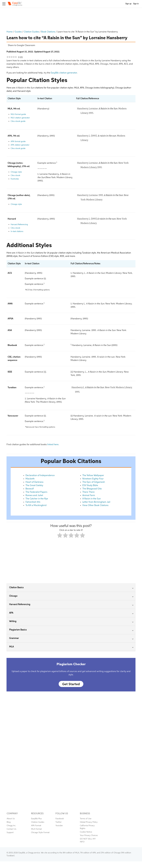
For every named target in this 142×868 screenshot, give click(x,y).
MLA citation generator (20, 118)
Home (10, 32)
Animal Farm (89, 495)
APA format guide (18, 142)
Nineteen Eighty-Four (93, 479)
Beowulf (30, 489)
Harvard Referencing (19, 225)
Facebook (60, 819)
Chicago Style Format (40, 833)
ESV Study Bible (90, 485)
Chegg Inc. (11, 826)
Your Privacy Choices (89, 835)
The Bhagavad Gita (92, 489)
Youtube (59, 826)
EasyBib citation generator (64, 73)
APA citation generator (20, 145)
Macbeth (30, 479)
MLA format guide (18, 114)
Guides (18, 32)
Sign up (128, 4)
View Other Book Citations (95, 505)
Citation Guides (31, 32)
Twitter (59, 822)
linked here (53, 445)
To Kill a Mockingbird (36, 505)
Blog (9, 822)
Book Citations (48, 32)
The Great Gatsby (34, 485)
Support (10, 833)
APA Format (36, 826)
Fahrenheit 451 (33, 502)
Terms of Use (86, 819)
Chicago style (16, 172)
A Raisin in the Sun (92, 499)
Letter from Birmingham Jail (96, 502)
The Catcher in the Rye (37, 499)
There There (88, 492)
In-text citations (17, 232)
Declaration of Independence (40, 476)
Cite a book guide (18, 121)
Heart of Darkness (34, 482)
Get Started (71, 684)
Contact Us (11, 829)
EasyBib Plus (36, 819)
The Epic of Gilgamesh (94, 482)
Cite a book (15, 176)
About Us (11, 819)
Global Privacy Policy (89, 822)
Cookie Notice (86, 832)
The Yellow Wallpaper (93, 476)
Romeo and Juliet (34, 495)
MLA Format (36, 829)
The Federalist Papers (36, 492)
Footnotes (15, 179)
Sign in (136, 4)
